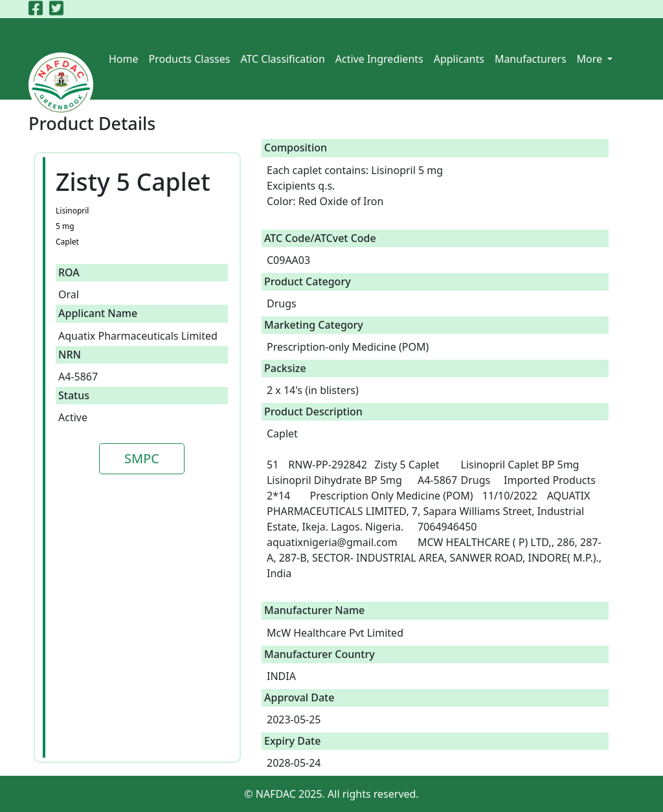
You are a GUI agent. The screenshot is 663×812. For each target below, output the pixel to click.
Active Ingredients (379, 59)
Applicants (459, 59)
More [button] (591, 59)
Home (124, 59)
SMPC (142, 458)
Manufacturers (531, 59)
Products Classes (190, 59)
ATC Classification (282, 59)
